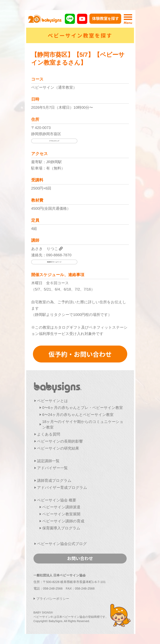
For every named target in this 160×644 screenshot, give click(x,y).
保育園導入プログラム (61, 528)
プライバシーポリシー (53, 599)
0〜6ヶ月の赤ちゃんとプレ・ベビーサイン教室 (83, 408)
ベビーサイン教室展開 (61, 514)
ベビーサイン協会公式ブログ (62, 544)
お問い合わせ (80, 558)
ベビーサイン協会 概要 (57, 500)
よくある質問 (49, 434)
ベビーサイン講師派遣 (61, 507)
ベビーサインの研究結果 (58, 448)
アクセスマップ (54, 141)
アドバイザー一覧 (52, 468)
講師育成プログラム (54, 481)
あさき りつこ (45, 249)
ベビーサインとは (53, 401)
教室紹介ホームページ (54, 262)
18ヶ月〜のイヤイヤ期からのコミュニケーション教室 (83, 424)
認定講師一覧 (48, 461)
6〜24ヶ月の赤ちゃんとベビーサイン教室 (78, 415)
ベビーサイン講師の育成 (63, 521)
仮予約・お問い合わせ (80, 354)
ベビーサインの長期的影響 (60, 441)
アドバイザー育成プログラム (62, 488)
